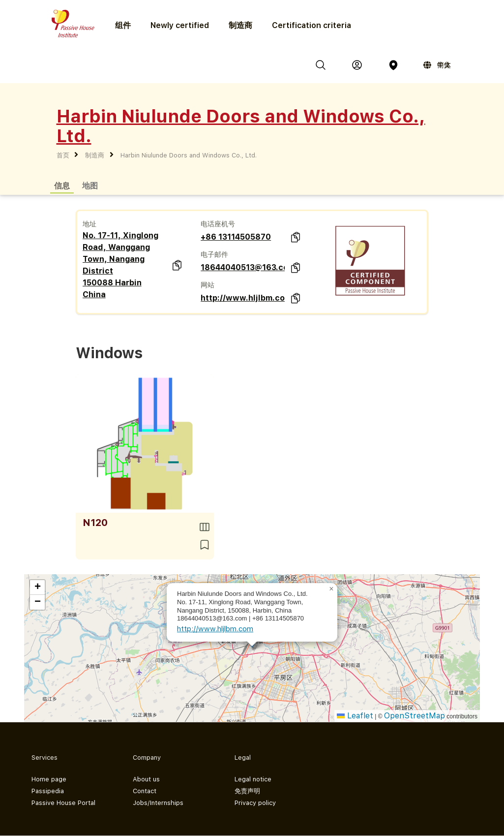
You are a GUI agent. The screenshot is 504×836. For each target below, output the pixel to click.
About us (146, 779)
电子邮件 (214, 254)
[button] (331, 589)
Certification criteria (311, 25)
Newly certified (180, 25)
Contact (145, 791)
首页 (63, 155)
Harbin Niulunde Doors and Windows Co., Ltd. (189, 155)
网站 (208, 285)
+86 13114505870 (236, 237)
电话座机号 (218, 224)
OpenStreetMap (415, 716)
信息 (62, 185)
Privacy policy (255, 803)
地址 (89, 224)
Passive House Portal (63, 803)
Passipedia (48, 791)
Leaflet (355, 716)
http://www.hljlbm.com (243, 298)
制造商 (240, 25)
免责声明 (247, 791)
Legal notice (253, 779)
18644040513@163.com (243, 267)
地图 (90, 185)
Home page (49, 779)
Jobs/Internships (158, 803)
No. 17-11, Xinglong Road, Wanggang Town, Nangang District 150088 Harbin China (120, 265)
